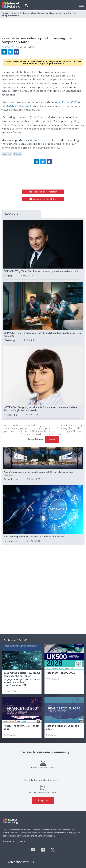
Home (15, 13)
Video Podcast (39, 140)
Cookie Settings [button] (35, 441)
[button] (26, 5)
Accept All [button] (52, 441)
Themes (17, 154)
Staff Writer (32, 47)
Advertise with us (21, 862)
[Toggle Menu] (81, 5)
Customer (24, 13)
